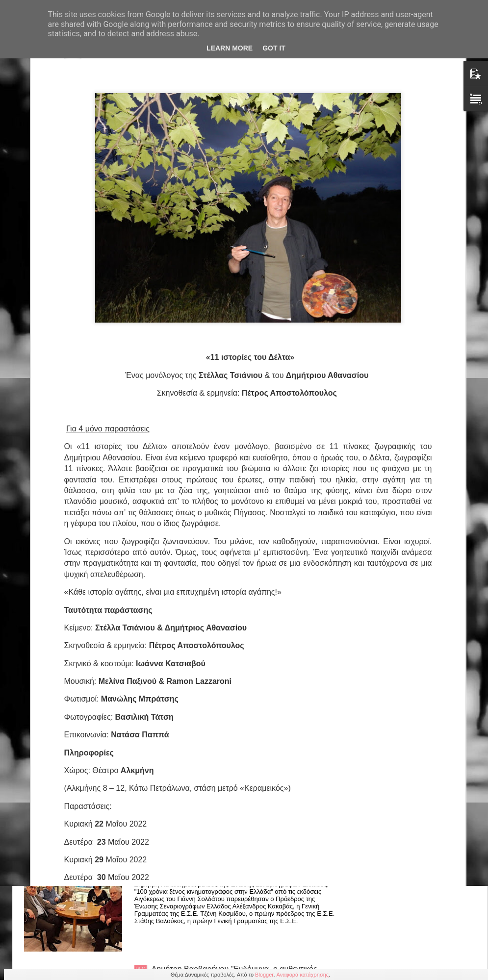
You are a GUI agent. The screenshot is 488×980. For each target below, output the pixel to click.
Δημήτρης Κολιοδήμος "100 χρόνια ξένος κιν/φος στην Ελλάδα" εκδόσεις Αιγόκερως (245, 862)
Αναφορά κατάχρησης (303, 975)
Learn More (230, 48)
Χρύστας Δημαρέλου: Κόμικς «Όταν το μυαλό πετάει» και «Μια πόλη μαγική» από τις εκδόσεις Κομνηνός (244, 751)
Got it (274, 48)
